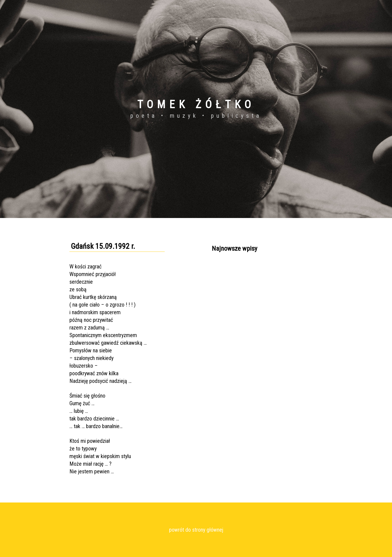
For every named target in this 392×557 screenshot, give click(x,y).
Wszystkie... (222, 318)
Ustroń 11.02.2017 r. (229, 279)
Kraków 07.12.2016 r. (230, 308)
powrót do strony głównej (196, 530)
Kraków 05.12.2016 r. (230, 269)
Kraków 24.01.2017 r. (230, 289)
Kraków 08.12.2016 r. (230, 298)
